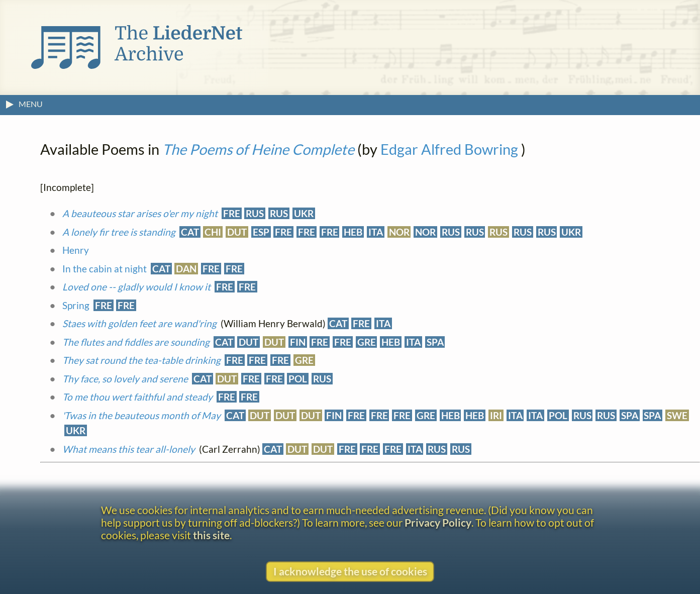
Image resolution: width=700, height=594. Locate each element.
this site (211, 535)
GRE (367, 342)
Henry (76, 250)
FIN (298, 342)
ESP (261, 232)
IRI (496, 415)
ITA (376, 232)
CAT (190, 232)
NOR (399, 232)
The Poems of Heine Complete (258, 149)
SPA (435, 342)
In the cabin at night (105, 269)
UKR (304, 213)
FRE (232, 213)
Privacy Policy (438, 522)
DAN (186, 269)
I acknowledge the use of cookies (350, 571)
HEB (353, 232)
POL (298, 379)
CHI (213, 232)
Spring (76, 305)
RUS (255, 213)
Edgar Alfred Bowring (449, 149)
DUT (237, 232)
